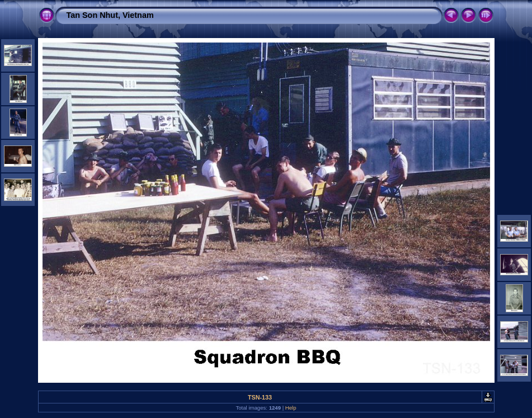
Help (291, 408)
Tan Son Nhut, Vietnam (110, 15)
